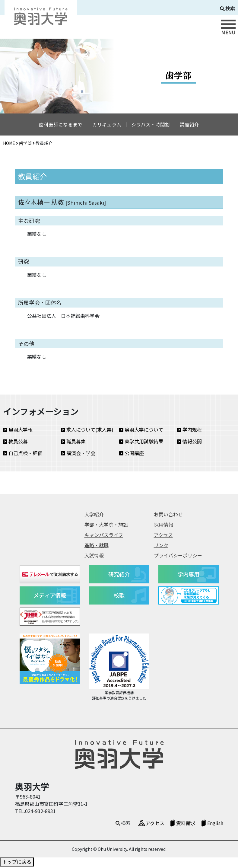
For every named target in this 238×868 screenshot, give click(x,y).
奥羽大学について (141, 431)
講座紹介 (193, 125)
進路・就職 (97, 546)
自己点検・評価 (23, 455)
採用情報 (163, 526)
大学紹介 (94, 515)
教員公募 (15, 443)
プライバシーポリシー (178, 557)
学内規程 (189, 431)
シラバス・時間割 (152, 125)
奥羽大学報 (18, 431)
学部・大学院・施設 (106, 526)
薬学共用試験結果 (141, 443)
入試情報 (94, 557)
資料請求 (186, 824)
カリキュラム (106, 125)
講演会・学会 (78, 455)
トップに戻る (17, 863)
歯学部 (25, 144)
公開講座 (132, 455)
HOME (9, 144)
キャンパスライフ (104, 536)
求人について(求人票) (87, 431)
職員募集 (73, 443)
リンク (161, 546)
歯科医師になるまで (58, 125)
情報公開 (189, 443)
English (215, 824)
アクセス (163, 536)
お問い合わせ (168, 515)
